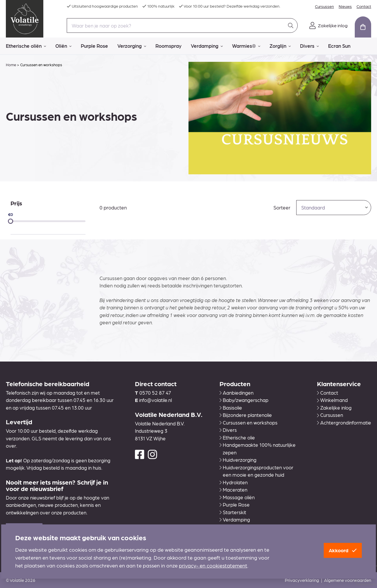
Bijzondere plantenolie (246, 415)
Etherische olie (237, 437)
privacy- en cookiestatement (213, 565)
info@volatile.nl (155, 400)
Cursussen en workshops (249, 422)
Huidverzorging (238, 460)
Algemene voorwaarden (348, 580)
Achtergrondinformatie (344, 422)
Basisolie (231, 408)
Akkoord (343, 550)
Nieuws (345, 6)
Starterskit (233, 512)
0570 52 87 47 (155, 393)
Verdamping (207, 46)
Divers (309, 46)
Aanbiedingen (237, 393)
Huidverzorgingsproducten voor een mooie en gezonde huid (256, 471)
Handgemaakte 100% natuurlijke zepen (258, 449)
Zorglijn (280, 46)
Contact (364, 6)
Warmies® (246, 46)
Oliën (63, 46)
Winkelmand (332, 400)
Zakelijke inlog (334, 408)
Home (11, 65)
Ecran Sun (339, 46)
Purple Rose (94, 46)
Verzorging (132, 46)
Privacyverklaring (302, 580)
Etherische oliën (26, 46)
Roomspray (168, 46)
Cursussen (324, 6)
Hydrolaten (234, 482)
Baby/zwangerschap (244, 400)
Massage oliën (237, 497)
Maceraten (233, 490)
